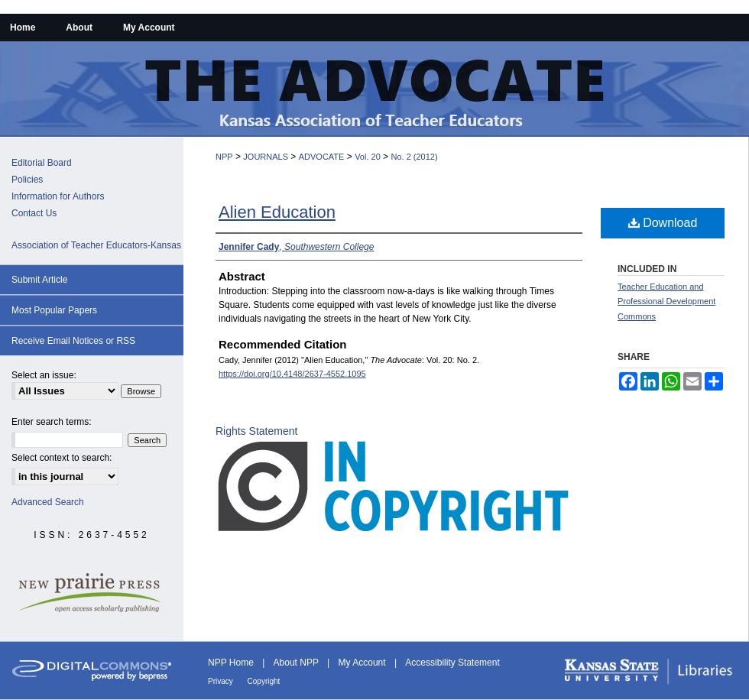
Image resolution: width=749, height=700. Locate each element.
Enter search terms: (52, 422)
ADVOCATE (322, 157)
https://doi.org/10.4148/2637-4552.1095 (292, 374)
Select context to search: (62, 458)
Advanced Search (48, 502)
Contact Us (34, 213)
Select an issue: (44, 375)
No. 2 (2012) (414, 157)
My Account (363, 663)
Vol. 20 (368, 157)
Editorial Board (42, 163)
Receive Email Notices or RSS (73, 341)
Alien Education (277, 212)
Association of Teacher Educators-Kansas (96, 245)
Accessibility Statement (452, 663)
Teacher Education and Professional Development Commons (666, 302)
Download (663, 223)
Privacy (222, 681)
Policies (27, 180)
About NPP (297, 663)
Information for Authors (58, 196)
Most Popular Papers (54, 310)
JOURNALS (266, 157)
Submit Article (39, 280)
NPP (224, 157)
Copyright (264, 681)
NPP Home (232, 663)
